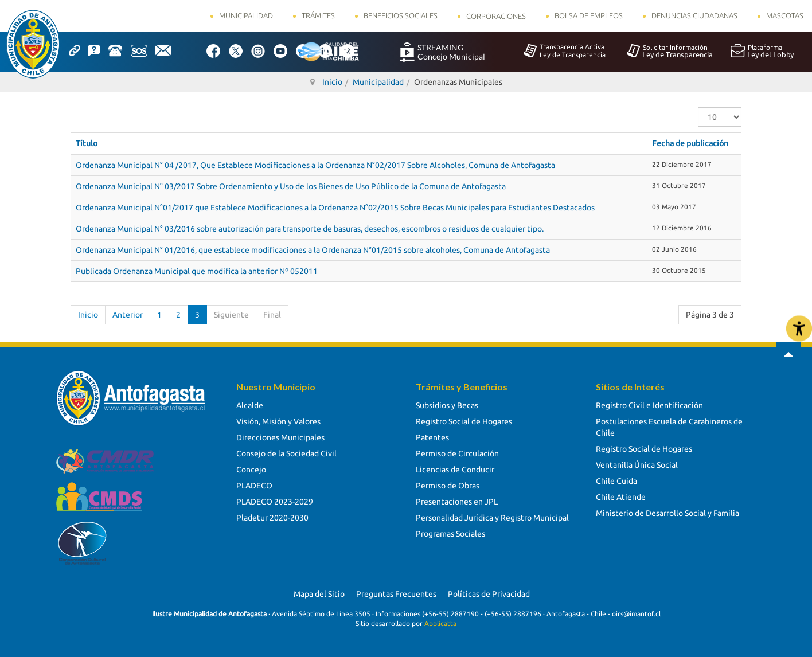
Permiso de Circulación (457, 453)
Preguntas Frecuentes (396, 594)
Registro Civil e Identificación (649, 405)
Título (87, 143)
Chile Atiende (621, 497)
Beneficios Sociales (401, 15)
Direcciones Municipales (280, 437)
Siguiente (231, 315)
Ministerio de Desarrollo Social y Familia (667, 513)
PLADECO (254, 486)
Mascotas (785, 15)
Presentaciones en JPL (457, 502)
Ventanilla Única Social (637, 465)
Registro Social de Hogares (464, 421)
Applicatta (440, 623)
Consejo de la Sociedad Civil (286, 453)
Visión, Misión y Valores (278, 421)
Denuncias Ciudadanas (694, 15)
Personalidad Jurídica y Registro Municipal (492, 518)
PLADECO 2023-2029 (275, 502)
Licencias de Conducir (455, 470)
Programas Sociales (450, 534)
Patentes (432, 437)
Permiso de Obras (448, 486)
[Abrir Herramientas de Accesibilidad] (799, 329)
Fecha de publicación (690, 143)
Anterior (128, 315)
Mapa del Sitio (319, 594)
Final (272, 315)
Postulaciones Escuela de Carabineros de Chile (669, 427)
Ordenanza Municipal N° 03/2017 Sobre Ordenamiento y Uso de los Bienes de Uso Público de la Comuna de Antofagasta (291, 186)
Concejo (251, 470)
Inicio (88, 315)
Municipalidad (246, 15)
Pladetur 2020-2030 (272, 518)
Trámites (318, 15)
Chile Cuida (616, 481)
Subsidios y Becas (447, 405)
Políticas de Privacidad (489, 594)
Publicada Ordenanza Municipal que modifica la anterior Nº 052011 (197, 271)
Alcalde (250, 405)
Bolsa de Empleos (589, 15)
